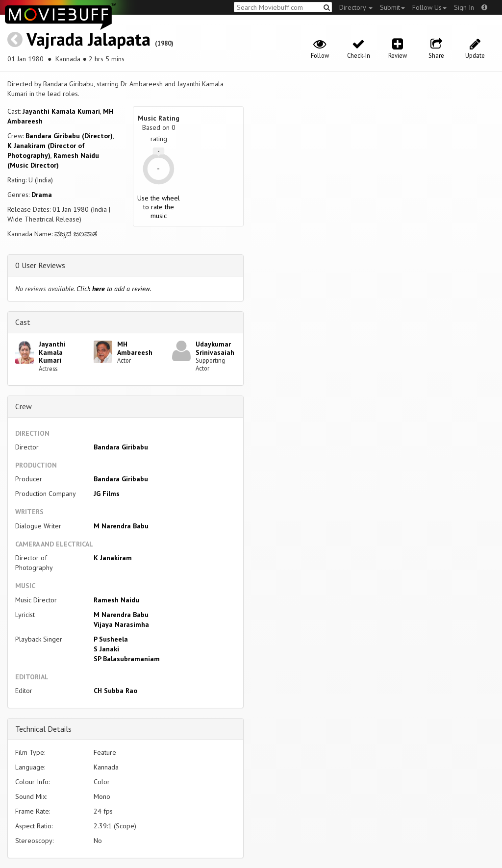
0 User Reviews (40, 265)
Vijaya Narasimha (121, 624)
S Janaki (106, 649)
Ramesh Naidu (116, 600)
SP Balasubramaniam (127, 659)
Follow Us (429, 7)
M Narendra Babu (121, 526)
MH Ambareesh (135, 348)
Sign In (464, 7)
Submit (392, 7)
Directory (356, 7)
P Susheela (111, 639)
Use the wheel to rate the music (159, 207)
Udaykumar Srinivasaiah (215, 348)
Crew (24, 406)
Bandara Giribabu (121, 447)
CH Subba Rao (115, 691)
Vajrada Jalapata (88, 39)
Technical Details (43, 729)
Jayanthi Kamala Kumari (61, 111)
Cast (23, 322)
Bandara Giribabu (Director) (69, 136)
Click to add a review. (114, 289)
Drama (42, 195)
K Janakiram (113, 558)
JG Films (107, 494)
